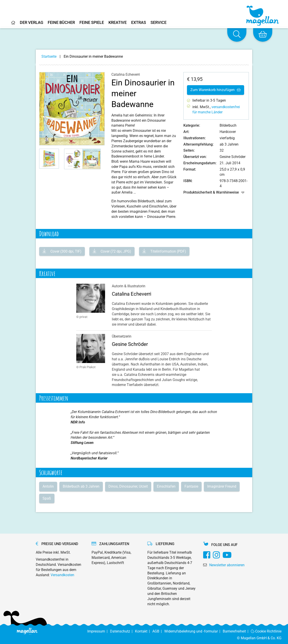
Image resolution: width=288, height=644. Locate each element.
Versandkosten (62, 575)
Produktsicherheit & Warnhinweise (214, 193)
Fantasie (191, 486)
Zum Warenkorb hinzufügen (216, 90)
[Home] (13, 24)
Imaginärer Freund (222, 486)
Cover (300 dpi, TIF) (65, 251)
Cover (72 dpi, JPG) (115, 251)
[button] (49, 159)
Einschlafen (166, 486)
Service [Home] (159, 23)
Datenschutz (123, 631)
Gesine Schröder (130, 344)
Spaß (47, 498)
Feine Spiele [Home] (92, 23)
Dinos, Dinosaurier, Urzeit (128, 486)
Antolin (48, 486)
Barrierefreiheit (237, 631)
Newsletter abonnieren (227, 565)
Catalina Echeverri (132, 294)
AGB (158, 631)
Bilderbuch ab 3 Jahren (81, 486)
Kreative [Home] (118, 23)
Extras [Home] (139, 23)
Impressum (99, 631)
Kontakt (144, 631)
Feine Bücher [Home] (61, 23)
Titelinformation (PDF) (168, 251)
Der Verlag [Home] (31, 23)
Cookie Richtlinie (266, 631)
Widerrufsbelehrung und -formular (193, 631)
